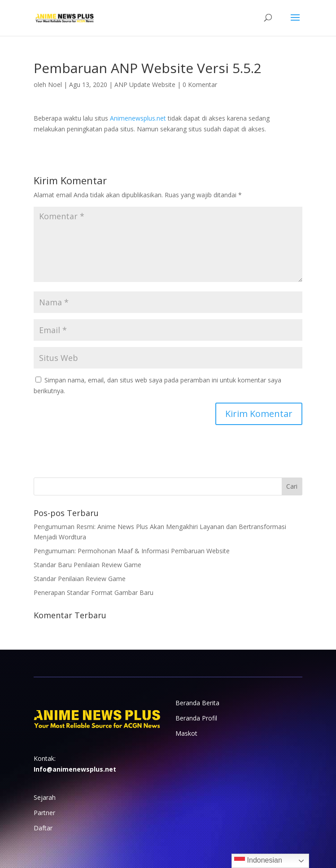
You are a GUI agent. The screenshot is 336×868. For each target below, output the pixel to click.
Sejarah (45, 797)
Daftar (43, 828)
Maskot (186, 733)
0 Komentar (200, 85)
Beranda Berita (197, 703)
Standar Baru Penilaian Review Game (87, 565)
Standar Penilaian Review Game (80, 579)
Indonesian (258, 861)
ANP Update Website (145, 85)
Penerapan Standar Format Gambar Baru (94, 592)
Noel (55, 85)
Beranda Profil (196, 718)
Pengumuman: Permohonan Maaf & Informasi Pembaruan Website (132, 551)
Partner (44, 813)
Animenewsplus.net (138, 118)
